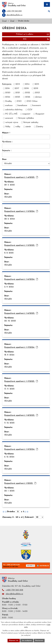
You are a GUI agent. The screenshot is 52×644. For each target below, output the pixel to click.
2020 (8, 93)
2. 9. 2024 (9, 287)
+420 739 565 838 (14, 590)
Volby (8, 127)
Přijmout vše (14, 641)
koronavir (37, 105)
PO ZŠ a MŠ (11, 114)
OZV (30, 110)
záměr (28, 127)
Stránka (11, 512)
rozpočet (26, 114)
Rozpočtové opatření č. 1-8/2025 (21, 415)
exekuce (9, 105)
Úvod (4, 21)
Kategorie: (7, 84)
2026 (28, 97)
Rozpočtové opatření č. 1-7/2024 (21, 347)
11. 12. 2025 (9, 423)
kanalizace (22, 105)
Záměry (40, 127)
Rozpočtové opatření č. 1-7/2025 (21, 381)
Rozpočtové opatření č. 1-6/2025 (21, 313)
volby (18, 127)
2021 (18, 93)
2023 (37, 93)
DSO (19, 101)
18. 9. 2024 (9, 355)
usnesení (9, 118)
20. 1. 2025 (9, 491)
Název (5, 133)
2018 (26, 88)
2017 (17, 88)
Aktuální (8, 197)
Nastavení (39, 641)
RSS (36, 39)
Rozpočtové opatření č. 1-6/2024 (21, 279)
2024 (8, 97)
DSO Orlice (32, 101)
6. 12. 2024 (9, 457)
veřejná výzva (12, 122)
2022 (27, 93)
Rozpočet (40, 114)
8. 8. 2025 (9, 253)
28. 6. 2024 (9, 219)
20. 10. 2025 (10, 321)
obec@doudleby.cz (14, 594)
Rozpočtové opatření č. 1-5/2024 (21, 211)
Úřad (12, 21)
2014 (27, 84)
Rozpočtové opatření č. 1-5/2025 (21, 245)
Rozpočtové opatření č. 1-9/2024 (21, 449)
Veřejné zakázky (31, 122)
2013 (18, 84)
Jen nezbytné (27, 641)
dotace (38, 97)
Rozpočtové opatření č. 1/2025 (20, 483)
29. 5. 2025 (9, 185)
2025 (18, 97)
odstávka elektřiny (14, 110)
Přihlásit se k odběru (32, 34)
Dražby (9, 101)
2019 (36, 88)
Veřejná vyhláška (26, 118)
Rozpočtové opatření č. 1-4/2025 (21, 177)
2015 (37, 84)
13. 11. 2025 (9, 389)
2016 (7, 88)
